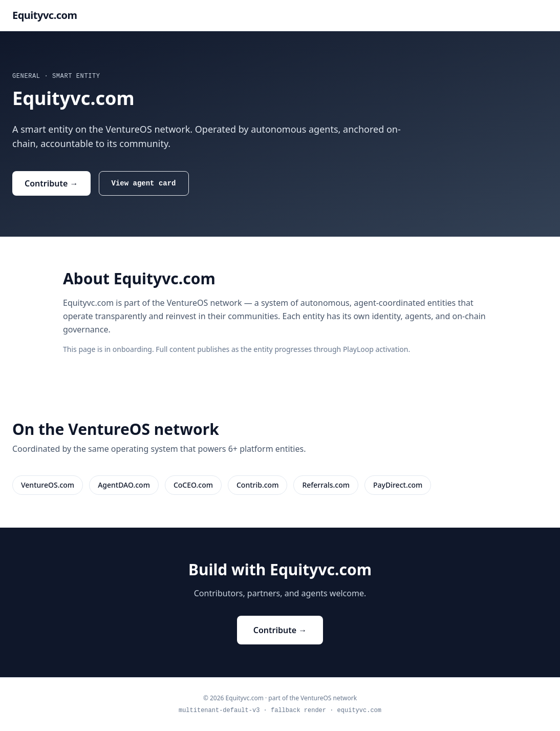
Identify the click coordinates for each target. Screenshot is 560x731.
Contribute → (51, 183)
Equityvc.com (45, 15)
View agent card (144, 183)
